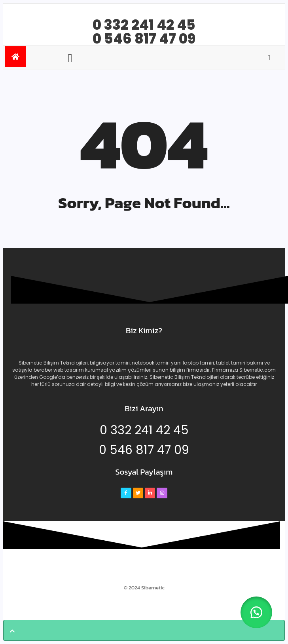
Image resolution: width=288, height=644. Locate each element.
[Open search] (269, 58)
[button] (256, 612)
